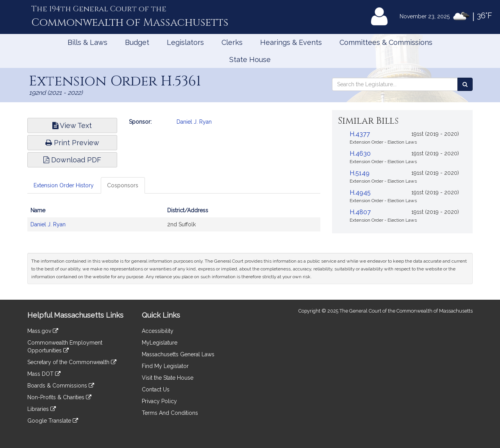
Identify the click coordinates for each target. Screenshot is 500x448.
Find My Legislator (165, 366)
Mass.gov (43, 331)
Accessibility (158, 331)
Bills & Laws (87, 42)
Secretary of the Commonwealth (72, 362)
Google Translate (53, 421)
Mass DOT (44, 374)
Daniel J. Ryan (194, 122)
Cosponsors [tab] (123, 185)
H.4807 (360, 212)
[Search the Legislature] (465, 84)
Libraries (42, 409)
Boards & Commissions (61, 386)
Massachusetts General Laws (178, 354)
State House (250, 60)
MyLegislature (160, 343)
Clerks (232, 42)
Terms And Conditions (170, 413)
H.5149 (360, 173)
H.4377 (360, 134)
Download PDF (72, 160)
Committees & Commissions (386, 42)
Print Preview (72, 143)
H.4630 (360, 154)
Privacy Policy (159, 401)
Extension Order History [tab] (64, 185)
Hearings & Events (291, 42)
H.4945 (360, 193)
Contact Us (156, 389)
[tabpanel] (174, 221)
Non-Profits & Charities (59, 397)
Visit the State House (168, 378)
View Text (72, 125)
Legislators (185, 42)
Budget (137, 42)
